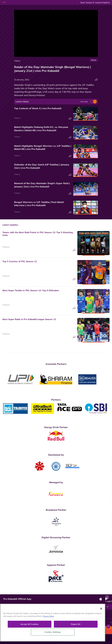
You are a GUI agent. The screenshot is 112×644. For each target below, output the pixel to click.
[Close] (101, 627)
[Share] (96, 80)
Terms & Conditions (50, 614)
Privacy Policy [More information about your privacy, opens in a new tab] (48, 634)
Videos (17, 61)
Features (6, 247)
